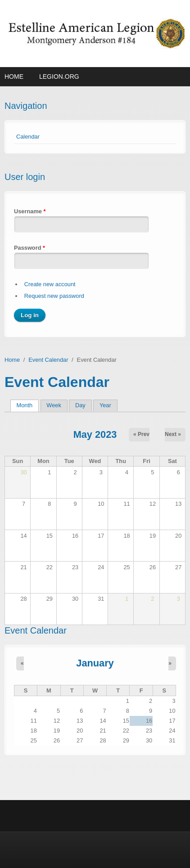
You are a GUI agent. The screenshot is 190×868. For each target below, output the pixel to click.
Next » (173, 434)
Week (54, 405)
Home (14, 76)
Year (105, 405)
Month (28, 405)
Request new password (54, 296)
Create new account (50, 284)
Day (80, 405)
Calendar (28, 137)
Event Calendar (48, 360)
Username (30, 211)
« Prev (141, 434)
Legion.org (59, 76)
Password (29, 248)
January (95, 663)
